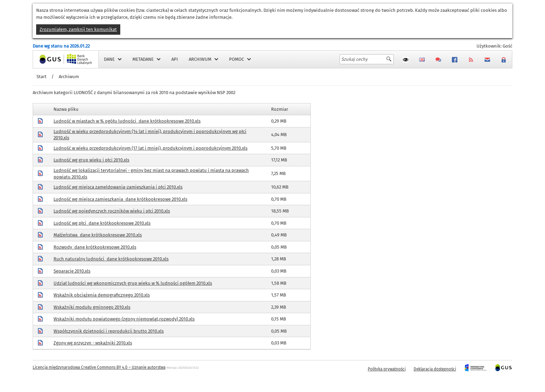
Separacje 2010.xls (72, 271)
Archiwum (69, 77)
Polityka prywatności (387, 369)
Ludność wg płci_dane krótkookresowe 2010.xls (102, 223)
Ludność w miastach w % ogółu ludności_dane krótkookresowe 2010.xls (127, 121)
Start (42, 77)
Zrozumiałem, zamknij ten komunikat (78, 29)
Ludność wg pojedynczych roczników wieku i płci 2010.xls (112, 211)
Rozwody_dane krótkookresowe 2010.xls (95, 247)
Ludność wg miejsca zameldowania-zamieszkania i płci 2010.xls (118, 187)
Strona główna (48, 59)
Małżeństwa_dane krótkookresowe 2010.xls (98, 235)
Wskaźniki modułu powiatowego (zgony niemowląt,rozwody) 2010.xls (124, 319)
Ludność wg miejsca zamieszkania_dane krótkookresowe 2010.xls (120, 199)
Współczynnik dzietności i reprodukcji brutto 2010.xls (109, 331)
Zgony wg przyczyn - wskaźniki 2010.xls (93, 343)
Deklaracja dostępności (435, 369)
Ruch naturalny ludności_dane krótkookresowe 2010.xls (111, 259)
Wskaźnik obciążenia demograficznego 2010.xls (102, 295)
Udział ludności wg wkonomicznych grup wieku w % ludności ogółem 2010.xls (133, 283)
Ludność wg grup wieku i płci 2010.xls (91, 160)
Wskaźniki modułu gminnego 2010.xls (92, 307)
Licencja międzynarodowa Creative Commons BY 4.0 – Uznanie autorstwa (99, 367)
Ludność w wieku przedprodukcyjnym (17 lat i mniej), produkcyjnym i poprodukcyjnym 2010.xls (151, 148)
